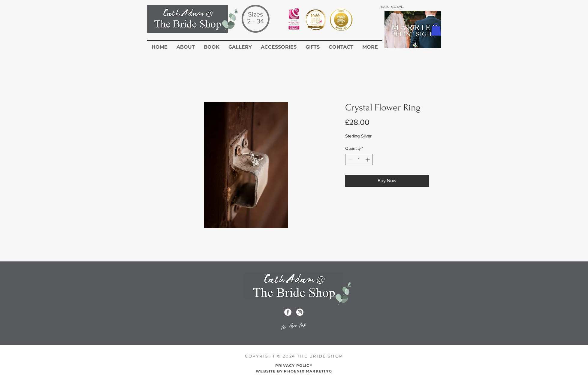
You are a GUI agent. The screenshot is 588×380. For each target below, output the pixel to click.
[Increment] (368, 160)
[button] (436, 30)
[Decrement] (350, 160)
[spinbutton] (359, 160)
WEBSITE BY (294, 371)
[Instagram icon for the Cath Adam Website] (300, 312)
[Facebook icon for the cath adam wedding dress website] (288, 312)
